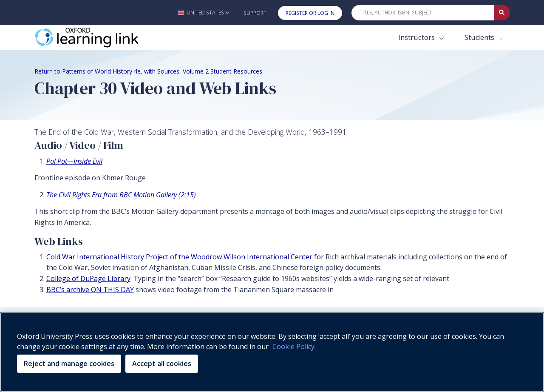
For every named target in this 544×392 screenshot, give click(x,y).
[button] (203, 13)
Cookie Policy (293, 347)
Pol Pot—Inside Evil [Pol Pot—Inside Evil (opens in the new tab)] (74, 161)
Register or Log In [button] (310, 13)
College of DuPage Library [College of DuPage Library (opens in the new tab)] (88, 278)
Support (255, 13)
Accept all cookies (162, 364)
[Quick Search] (423, 13)
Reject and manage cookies (69, 364)
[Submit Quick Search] (502, 13)
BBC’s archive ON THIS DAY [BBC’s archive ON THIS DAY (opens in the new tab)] (90, 290)
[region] (272, 352)
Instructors (417, 37)
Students (480, 37)
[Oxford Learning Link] (98, 37)
